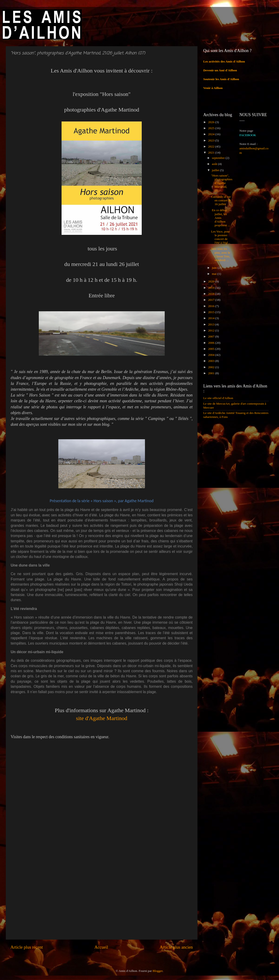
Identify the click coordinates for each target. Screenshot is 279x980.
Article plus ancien (176, 947)
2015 (212, 312)
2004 (212, 355)
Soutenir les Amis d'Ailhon (221, 79)
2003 (212, 361)
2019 (212, 288)
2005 (212, 349)
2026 (212, 122)
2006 (212, 343)
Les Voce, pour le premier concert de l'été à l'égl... (221, 237)
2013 (212, 324)
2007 (212, 336)
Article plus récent (27, 947)
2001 (212, 373)
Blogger (158, 971)
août (215, 164)
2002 (212, 367)
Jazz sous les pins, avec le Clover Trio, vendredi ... (221, 254)
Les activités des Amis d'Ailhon (224, 61)
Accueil (101, 947)
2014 (212, 318)
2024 (212, 134)
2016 (212, 306)
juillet (216, 170)
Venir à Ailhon (213, 88)
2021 (212, 152)
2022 (212, 146)
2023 (212, 140)
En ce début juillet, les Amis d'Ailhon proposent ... (221, 218)
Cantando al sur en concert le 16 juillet (221, 200)
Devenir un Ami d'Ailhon (220, 70)
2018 (212, 294)
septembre (219, 158)
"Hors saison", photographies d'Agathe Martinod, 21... (222, 183)
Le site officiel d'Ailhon (218, 398)
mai (215, 274)
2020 (212, 281)
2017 (212, 300)
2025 (212, 128)
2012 (212, 330)
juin (215, 268)
